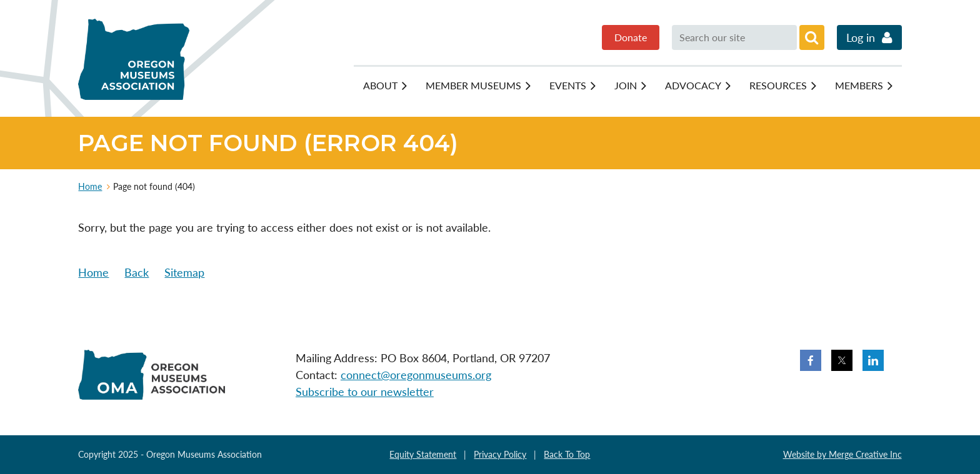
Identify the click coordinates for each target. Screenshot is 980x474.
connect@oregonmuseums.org (416, 375)
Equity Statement (423, 454)
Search (812, 37)
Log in (861, 37)
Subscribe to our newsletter (365, 392)
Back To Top (567, 454)
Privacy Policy (500, 454)
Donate (631, 37)
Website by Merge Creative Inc (842, 454)
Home (90, 186)
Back (137, 272)
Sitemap (184, 272)
